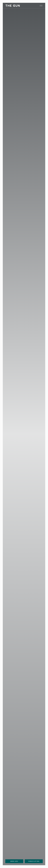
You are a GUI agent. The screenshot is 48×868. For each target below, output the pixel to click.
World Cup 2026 (34, 861)
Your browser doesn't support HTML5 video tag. (24, 434)
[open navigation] (41, 6)
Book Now (14, 861)
